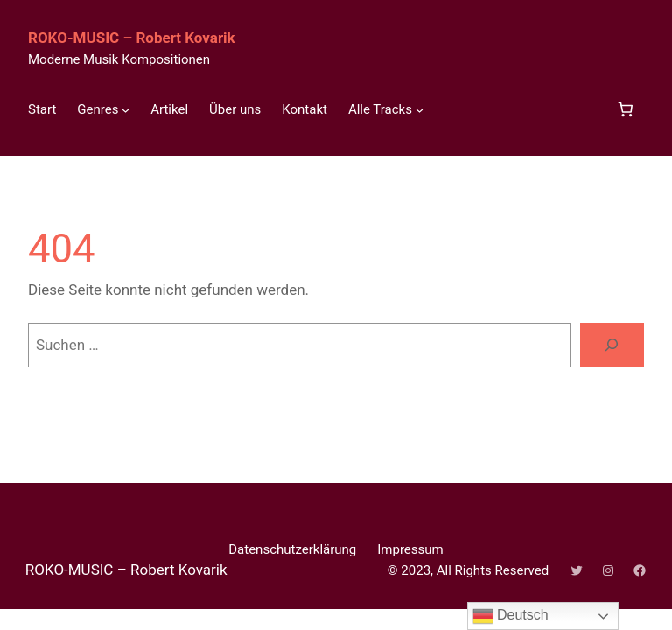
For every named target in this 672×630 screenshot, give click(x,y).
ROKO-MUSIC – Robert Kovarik (132, 38)
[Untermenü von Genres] (126, 110)
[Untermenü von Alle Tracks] (420, 110)
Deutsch (511, 616)
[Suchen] (612, 345)
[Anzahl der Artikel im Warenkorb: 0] (625, 110)
